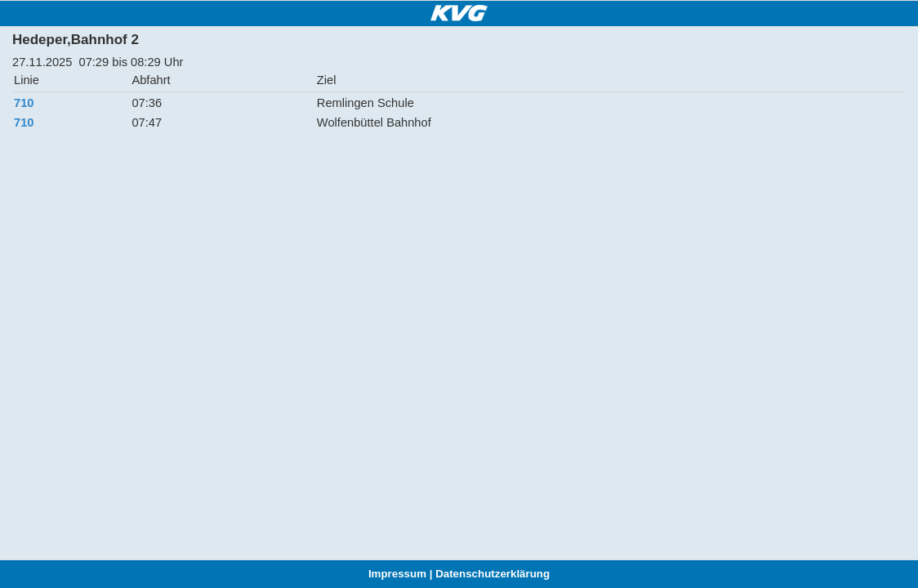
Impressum (397, 574)
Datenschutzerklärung (492, 574)
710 (24, 103)
